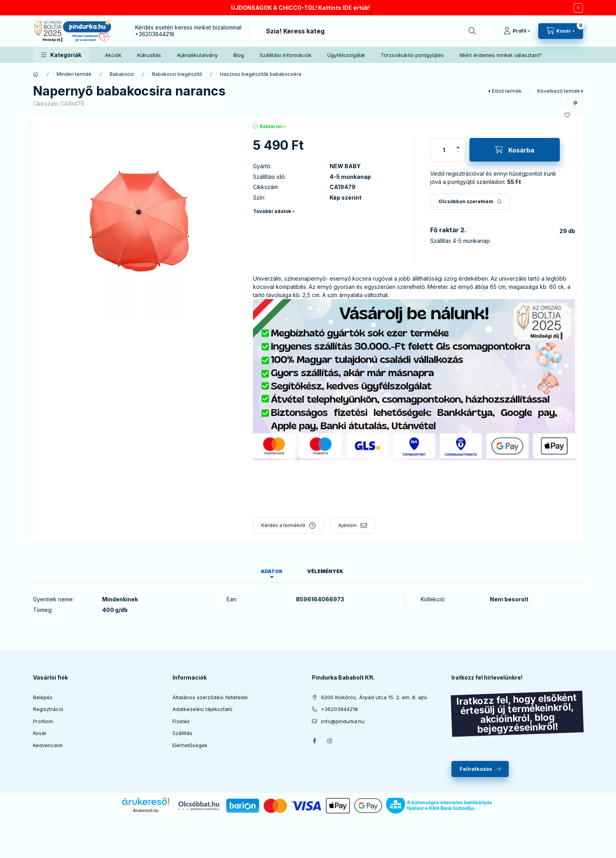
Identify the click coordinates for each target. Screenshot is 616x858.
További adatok (272, 211)
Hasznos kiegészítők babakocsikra (261, 74)
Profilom (43, 721)
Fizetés (181, 721)
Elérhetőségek (190, 745)
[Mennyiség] (444, 150)
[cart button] (561, 31)
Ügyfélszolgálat (346, 55)
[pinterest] (575, 103)
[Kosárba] (515, 150)
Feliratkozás (476, 769)
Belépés (43, 697)
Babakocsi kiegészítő (177, 74)
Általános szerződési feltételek (210, 697)
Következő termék (559, 91)
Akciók (113, 55)
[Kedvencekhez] (567, 115)
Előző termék (507, 91)
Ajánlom (347, 525)
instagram (330, 741)
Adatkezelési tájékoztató (203, 709)
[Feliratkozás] (470, 202)
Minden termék (74, 74)
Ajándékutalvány (197, 55)
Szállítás (182, 733)
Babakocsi (122, 74)
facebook (314, 741)
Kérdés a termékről (283, 525)
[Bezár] (578, 8)
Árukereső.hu (146, 810)
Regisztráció (48, 709)
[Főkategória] (36, 74)
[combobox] (371, 31)
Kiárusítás (149, 55)
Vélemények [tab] (325, 571)
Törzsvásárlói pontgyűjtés (412, 55)
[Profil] (517, 31)
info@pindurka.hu (343, 721)
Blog (239, 55)
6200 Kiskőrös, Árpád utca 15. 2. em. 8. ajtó (374, 697)
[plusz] (458, 147)
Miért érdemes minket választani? (501, 55)
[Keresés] (472, 31)
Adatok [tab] (272, 571)
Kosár (40, 733)
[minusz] (458, 152)
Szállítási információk (286, 55)
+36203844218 (155, 34)
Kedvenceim (48, 745)
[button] (61, 55)
